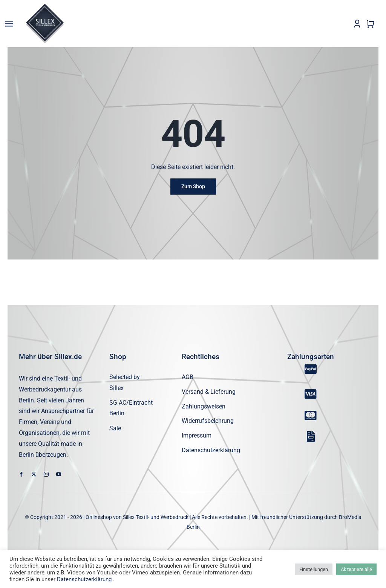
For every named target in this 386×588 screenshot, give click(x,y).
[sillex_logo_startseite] (45, 7)
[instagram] (46, 475)
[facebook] (21, 475)
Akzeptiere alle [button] (356, 569)
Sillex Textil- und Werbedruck (156, 517)
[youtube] (59, 475)
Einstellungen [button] (314, 569)
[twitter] (34, 475)
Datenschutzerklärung (84, 579)
